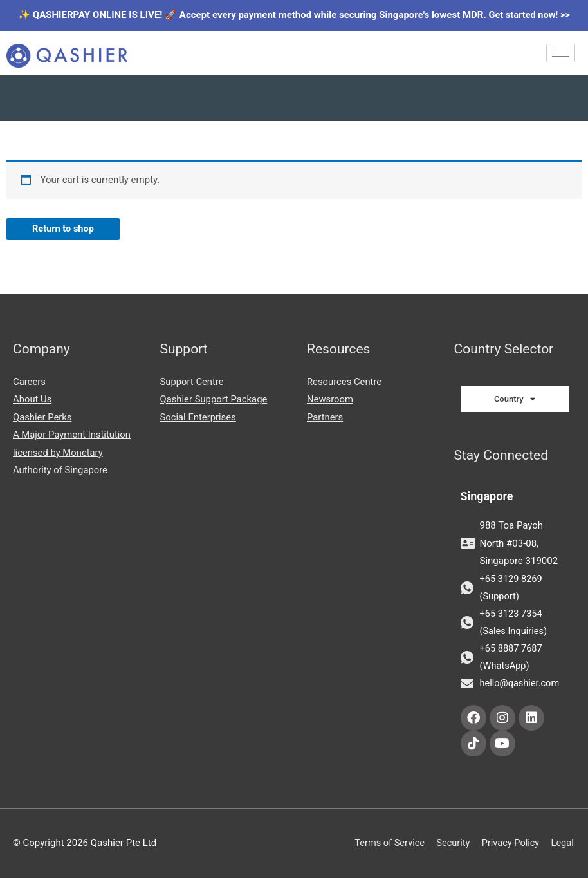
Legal (564, 847)
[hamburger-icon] (561, 53)
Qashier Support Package (215, 400)
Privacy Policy (510, 847)
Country (515, 399)
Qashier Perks (43, 418)
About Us (32, 400)
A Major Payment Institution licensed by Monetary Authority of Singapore (73, 454)
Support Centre (192, 382)
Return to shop (64, 229)
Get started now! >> (529, 15)
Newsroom (330, 400)
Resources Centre (345, 382)
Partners (325, 418)
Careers (30, 382)
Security (451, 847)
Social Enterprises (199, 418)
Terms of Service (385, 847)
